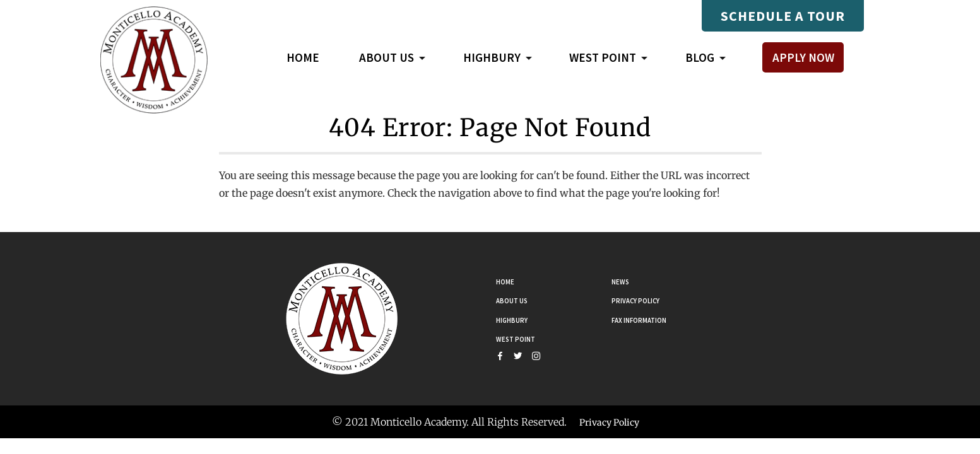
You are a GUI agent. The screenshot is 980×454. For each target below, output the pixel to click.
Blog (700, 60)
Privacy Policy (646, 300)
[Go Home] (342, 318)
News (624, 280)
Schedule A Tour (783, 16)
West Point (523, 338)
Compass (471, 16)
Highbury (518, 318)
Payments (647, 16)
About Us (518, 300)
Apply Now (803, 57)
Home (303, 57)
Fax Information (651, 318)
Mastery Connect (558, 16)
